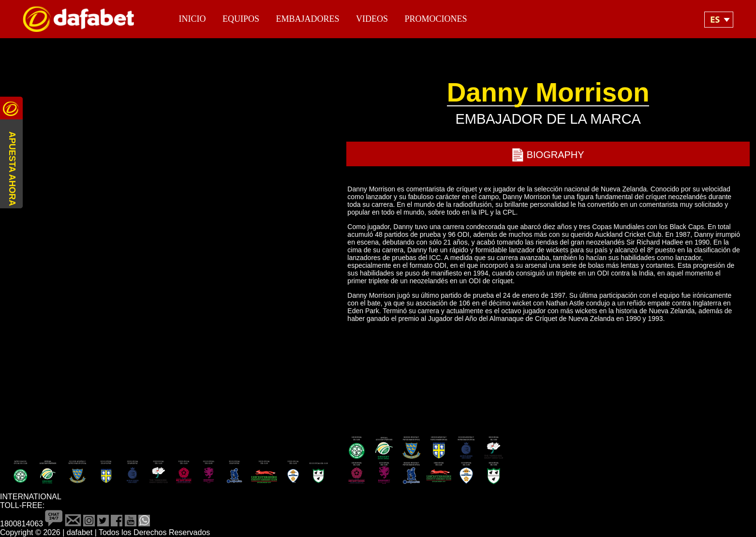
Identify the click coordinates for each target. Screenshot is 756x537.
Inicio (193, 19)
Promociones (436, 19)
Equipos (241, 19)
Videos (372, 19)
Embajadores (307, 19)
